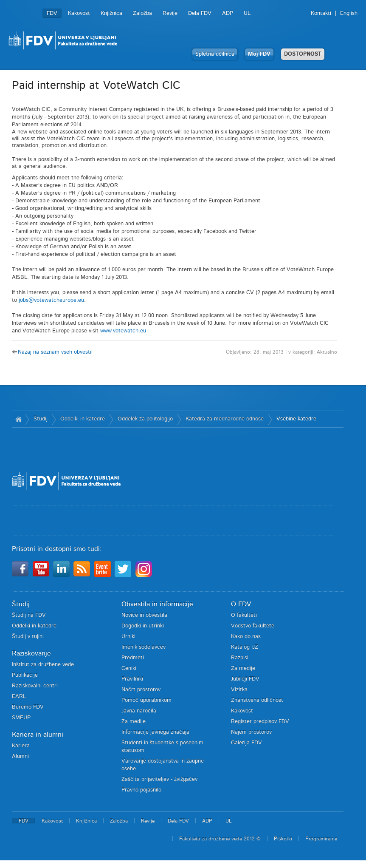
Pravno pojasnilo (141, 790)
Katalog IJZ (245, 647)
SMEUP (21, 718)
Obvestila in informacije (157, 604)
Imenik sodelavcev (144, 647)
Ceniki (129, 668)
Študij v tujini (28, 637)
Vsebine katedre (296, 419)
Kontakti (321, 13)
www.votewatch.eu (123, 331)
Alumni (20, 756)
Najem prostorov (251, 732)
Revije (170, 13)
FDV (52, 13)
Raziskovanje (31, 653)
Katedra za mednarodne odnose (225, 419)
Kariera (21, 746)
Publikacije (25, 675)
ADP (228, 13)
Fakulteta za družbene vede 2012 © (220, 839)
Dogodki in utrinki (143, 626)
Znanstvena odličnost (257, 700)
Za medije (134, 722)
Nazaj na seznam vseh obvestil (55, 352)
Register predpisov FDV (260, 722)
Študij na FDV (29, 615)
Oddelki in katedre (83, 419)
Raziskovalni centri (35, 686)
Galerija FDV (246, 743)
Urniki (128, 637)
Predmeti (133, 658)
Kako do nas (246, 637)
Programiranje (321, 839)
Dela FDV (200, 13)
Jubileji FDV (245, 679)
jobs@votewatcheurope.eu (51, 300)
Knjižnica (111, 13)
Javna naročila (139, 711)
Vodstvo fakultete (253, 626)
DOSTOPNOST (303, 54)
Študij (41, 419)
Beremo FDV (28, 707)
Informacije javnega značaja (155, 732)
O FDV (241, 604)
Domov (18, 419)
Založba (142, 13)
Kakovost (79, 13)
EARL (19, 696)
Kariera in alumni (38, 735)
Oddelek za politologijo (145, 419)
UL (247, 13)
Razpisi (240, 658)
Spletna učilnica (215, 54)
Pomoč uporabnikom (146, 700)
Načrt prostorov (141, 690)
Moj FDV (259, 54)
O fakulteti (244, 615)
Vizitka (239, 690)
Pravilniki (132, 679)
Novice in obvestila (144, 615)
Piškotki (283, 839)
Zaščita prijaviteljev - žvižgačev (159, 779)
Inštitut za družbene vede (43, 665)
